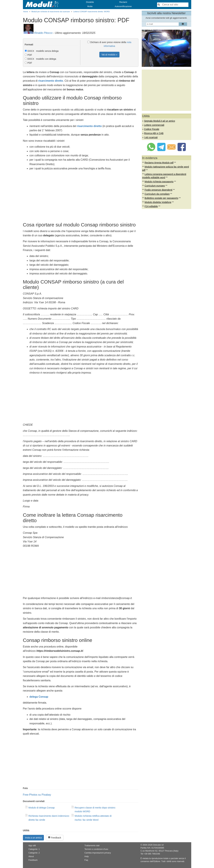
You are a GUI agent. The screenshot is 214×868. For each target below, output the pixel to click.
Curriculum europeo (155, 186)
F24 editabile (151, 206)
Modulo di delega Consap (42, 808)
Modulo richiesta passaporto (159, 182)
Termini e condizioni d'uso (96, 849)
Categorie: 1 (34, 849)
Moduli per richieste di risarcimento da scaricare (51, 12)
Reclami (123, 2)
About (31, 856)
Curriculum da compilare (157, 194)
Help (87, 856)
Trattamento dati (92, 846)
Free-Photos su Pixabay (37, 795)
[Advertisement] (81, 196)
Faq (86, 860)
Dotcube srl (158, 845)
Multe (90, 6)
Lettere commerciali (154, 125)
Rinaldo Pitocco (43, 33)
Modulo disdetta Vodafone (158, 202)
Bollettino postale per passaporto (161, 198)
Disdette (90, 2)
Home (26, 12)
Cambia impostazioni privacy (98, 853)
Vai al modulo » (109, 55)
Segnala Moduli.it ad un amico (160, 121)
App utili (32, 846)
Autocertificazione (123, 6)
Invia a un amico (33, 838)
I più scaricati (151, 137)
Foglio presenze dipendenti (158, 190)
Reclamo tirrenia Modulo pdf (159, 163)
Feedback (55, 838)
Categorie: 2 (34, 853)
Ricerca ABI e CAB (154, 133)
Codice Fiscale (152, 129)
